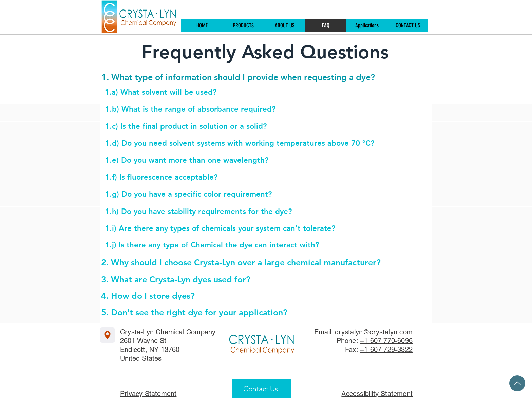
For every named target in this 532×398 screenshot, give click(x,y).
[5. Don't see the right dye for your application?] (251, 312)
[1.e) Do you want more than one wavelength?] (255, 161)
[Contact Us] (261, 389)
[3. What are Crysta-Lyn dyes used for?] (251, 279)
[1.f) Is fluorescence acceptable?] (255, 177)
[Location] (107, 335)
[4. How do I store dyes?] (251, 295)
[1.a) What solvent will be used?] (254, 92)
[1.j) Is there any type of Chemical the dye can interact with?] (255, 245)
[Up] (517, 383)
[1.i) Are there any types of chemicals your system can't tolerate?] (255, 229)
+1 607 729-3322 (386, 350)
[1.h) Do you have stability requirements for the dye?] (255, 212)
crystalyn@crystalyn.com (374, 332)
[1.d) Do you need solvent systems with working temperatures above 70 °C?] (255, 144)
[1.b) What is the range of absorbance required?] (255, 109)
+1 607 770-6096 (386, 341)
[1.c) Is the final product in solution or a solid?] (255, 127)
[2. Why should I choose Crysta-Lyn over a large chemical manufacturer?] (244, 262)
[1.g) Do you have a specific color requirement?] (255, 194)
